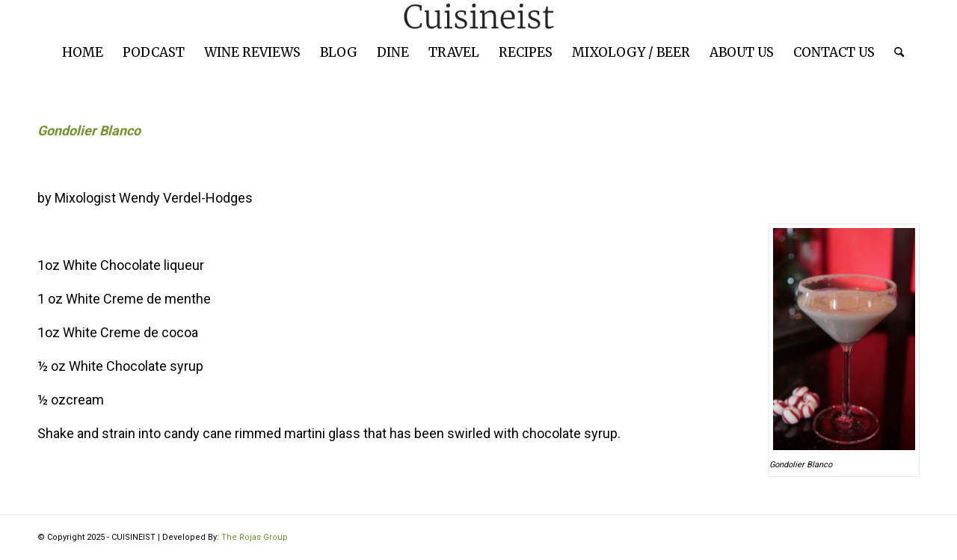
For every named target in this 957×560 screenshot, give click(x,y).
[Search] (894, 52)
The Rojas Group (255, 537)
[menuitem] (83, 52)
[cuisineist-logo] (478, 17)
